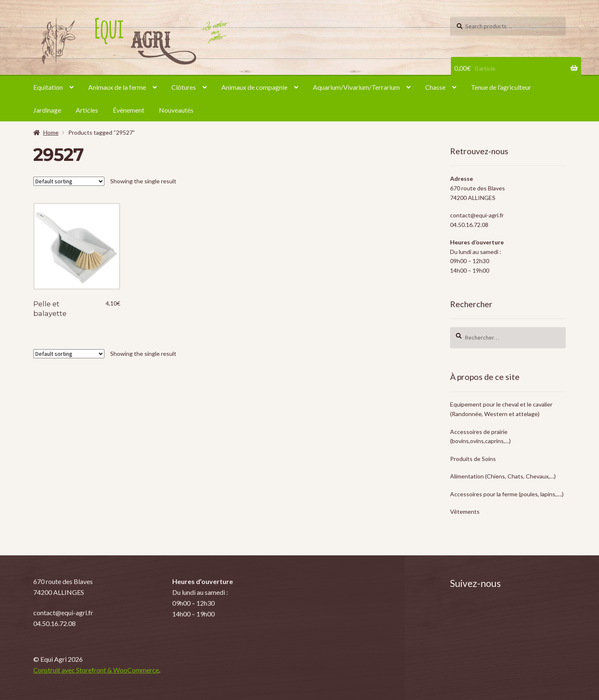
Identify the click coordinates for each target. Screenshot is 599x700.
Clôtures (184, 87)
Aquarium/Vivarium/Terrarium (356, 87)
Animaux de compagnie (254, 87)
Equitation (48, 87)
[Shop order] (69, 181)
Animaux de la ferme (117, 87)
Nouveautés (176, 110)
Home (51, 132)
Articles (87, 110)
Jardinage (47, 110)
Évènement (129, 110)
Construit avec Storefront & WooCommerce (96, 670)
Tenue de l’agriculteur (501, 87)
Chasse (435, 87)
